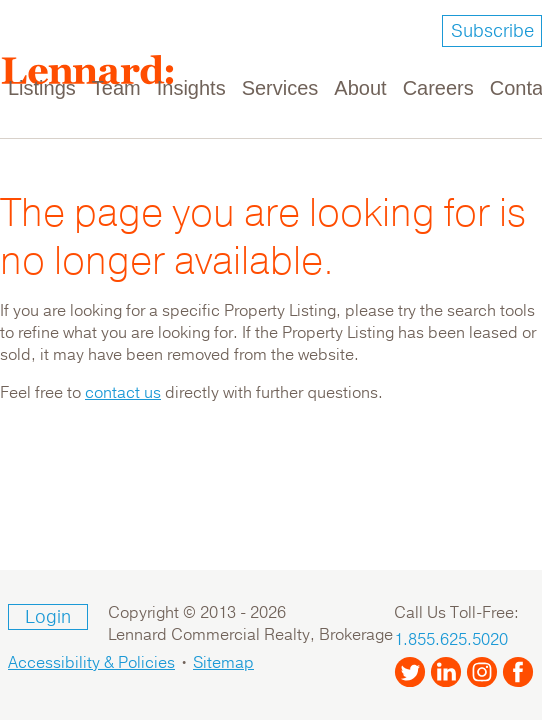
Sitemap (223, 663)
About (360, 88)
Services (280, 88)
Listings (42, 88)
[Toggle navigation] (514, 76)
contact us (123, 393)
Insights (191, 88)
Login (48, 617)
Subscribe (492, 31)
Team (116, 88)
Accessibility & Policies (91, 663)
